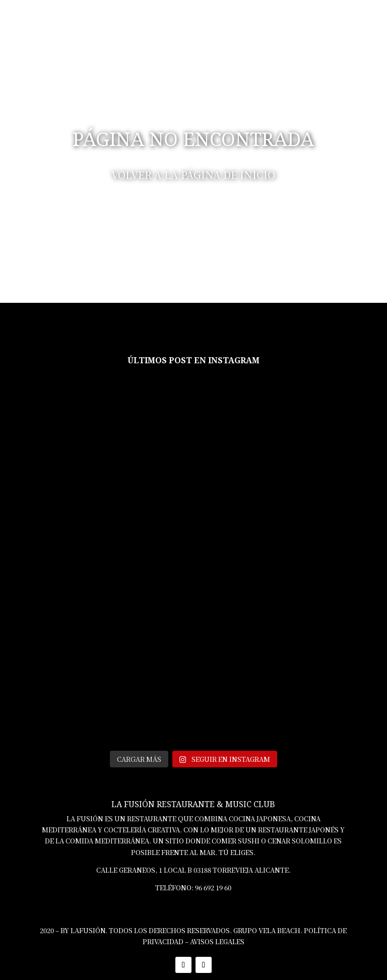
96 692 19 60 (213, 888)
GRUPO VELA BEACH (267, 930)
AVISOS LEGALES (217, 941)
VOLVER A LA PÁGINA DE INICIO (193, 175)
